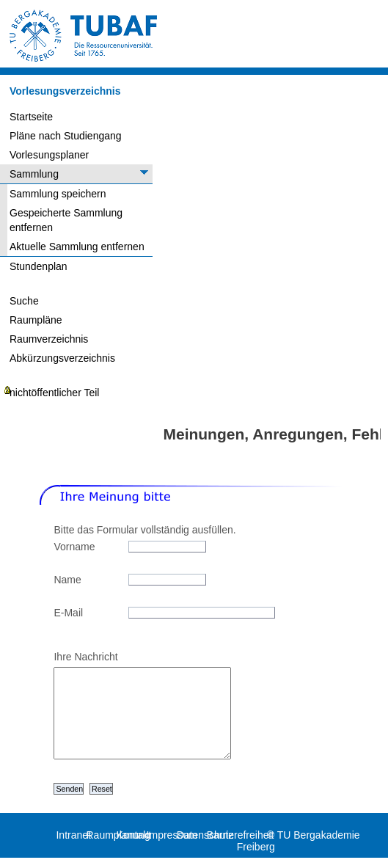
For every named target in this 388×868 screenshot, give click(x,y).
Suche (24, 301)
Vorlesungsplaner (49, 155)
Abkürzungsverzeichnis (62, 358)
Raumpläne (36, 320)
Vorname (74, 547)
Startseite (31, 117)
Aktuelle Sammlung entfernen (77, 247)
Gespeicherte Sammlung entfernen (66, 220)
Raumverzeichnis (49, 339)
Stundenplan (39, 266)
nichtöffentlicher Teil (54, 393)
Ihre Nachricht (85, 657)
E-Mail (68, 613)
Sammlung (34, 174)
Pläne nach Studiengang (66, 136)
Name (67, 580)
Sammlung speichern (58, 194)
